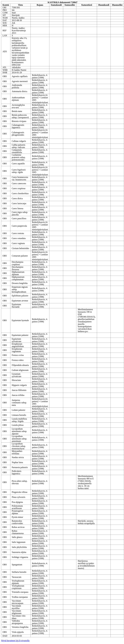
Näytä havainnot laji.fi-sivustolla (15, 641)
